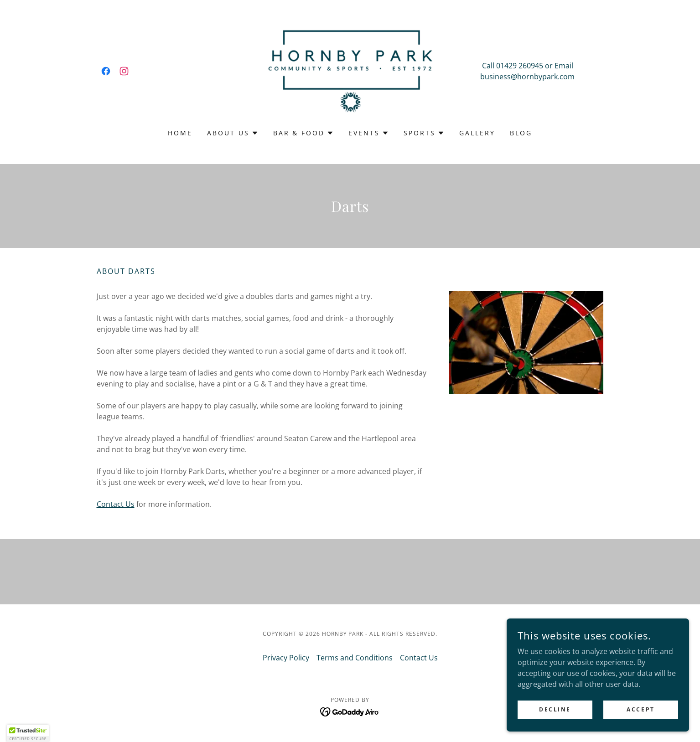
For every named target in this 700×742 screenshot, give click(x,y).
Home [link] (180, 133)
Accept (640, 709)
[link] (106, 71)
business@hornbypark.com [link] (527, 77)
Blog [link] (521, 133)
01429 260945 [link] (520, 66)
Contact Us (116, 504)
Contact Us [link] (419, 658)
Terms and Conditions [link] (355, 658)
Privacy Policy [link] (286, 658)
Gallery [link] (477, 133)
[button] (233, 133)
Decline (555, 709)
